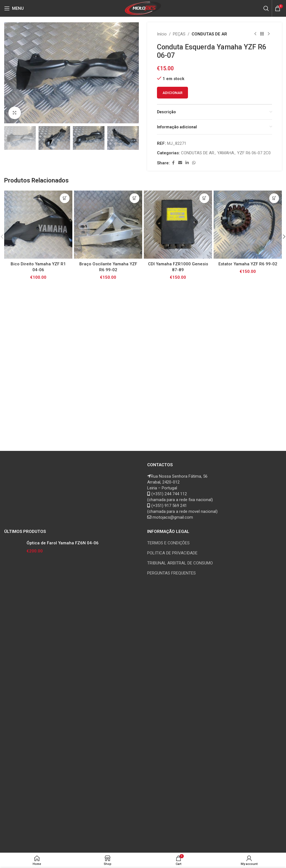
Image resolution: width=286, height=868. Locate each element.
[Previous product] (255, 34)
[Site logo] (143, 8)
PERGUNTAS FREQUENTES (171, 573)
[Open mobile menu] (14, 8)
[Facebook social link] (173, 163)
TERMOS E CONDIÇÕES (168, 543)
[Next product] (269, 34)
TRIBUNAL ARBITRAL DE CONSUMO (180, 563)
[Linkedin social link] (187, 163)
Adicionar (172, 93)
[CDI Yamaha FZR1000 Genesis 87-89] (178, 225)
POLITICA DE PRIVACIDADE (172, 553)
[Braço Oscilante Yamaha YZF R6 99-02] (108, 225)
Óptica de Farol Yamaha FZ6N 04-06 (63, 543)
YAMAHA (226, 153)
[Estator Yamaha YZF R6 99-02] (248, 225)
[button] (10, 73)
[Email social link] (180, 163)
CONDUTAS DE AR (209, 34)
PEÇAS (179, 34)
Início (162, 34)
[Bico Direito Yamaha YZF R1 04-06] (38, 225)
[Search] (266, 8)
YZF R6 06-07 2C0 (254, 153)
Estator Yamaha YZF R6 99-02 (248, 264)
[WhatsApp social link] (194, 163)
